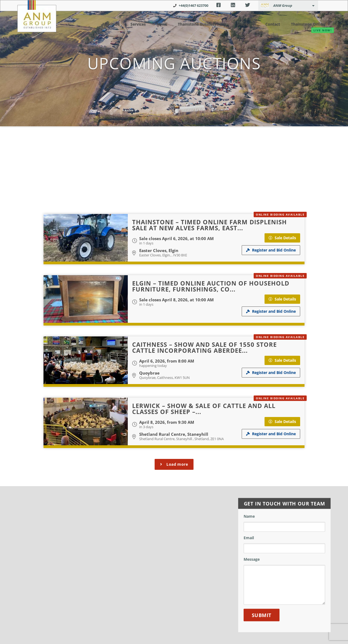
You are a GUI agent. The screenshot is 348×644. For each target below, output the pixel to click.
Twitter (248, 5)
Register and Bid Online (271, 250)
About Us (106, 24)
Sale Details (282, 238)
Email (249, 538)
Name (249, 517)
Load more (174, 464)
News (155, 24)
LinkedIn (233, 5)
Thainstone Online (306, 24)
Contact (269, 24)
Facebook (218, 5)
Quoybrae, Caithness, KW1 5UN (164, 378)
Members (243, 24)
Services (132, 24)
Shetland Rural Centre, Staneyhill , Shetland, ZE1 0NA (181, 439)
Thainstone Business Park (197, 24)
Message (252, 560)
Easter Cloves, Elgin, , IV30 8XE (163, 255)
